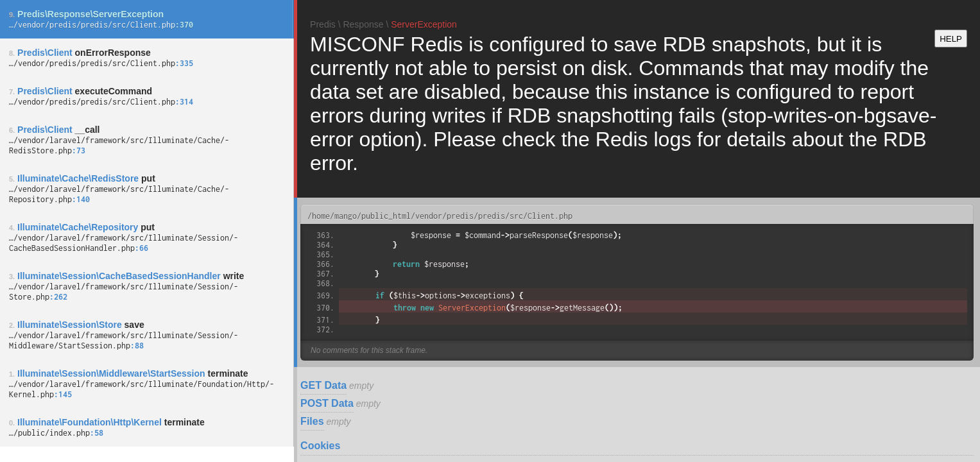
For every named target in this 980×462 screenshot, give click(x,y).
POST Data (327, 403)
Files (312, 421)
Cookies (320, 446)
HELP (951, 39)
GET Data (323, 385)
